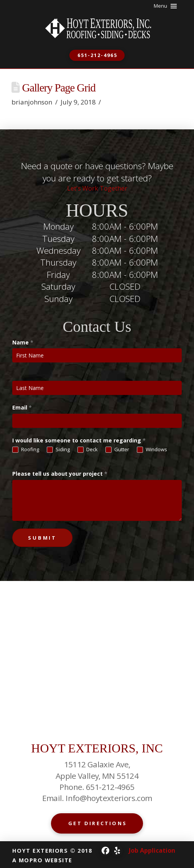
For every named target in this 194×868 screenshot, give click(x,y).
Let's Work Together (97, 188)
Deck (88, 450)
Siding (58, 450)
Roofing (26, 450)
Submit (42, 538)
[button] (165, 6)
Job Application (152, 850)
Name (23, 342)
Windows (152, 450)
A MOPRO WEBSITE (42, 860)
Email (22, 407)
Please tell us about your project (60, 474)
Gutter (117, 450)
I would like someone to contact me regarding (79, 440)
